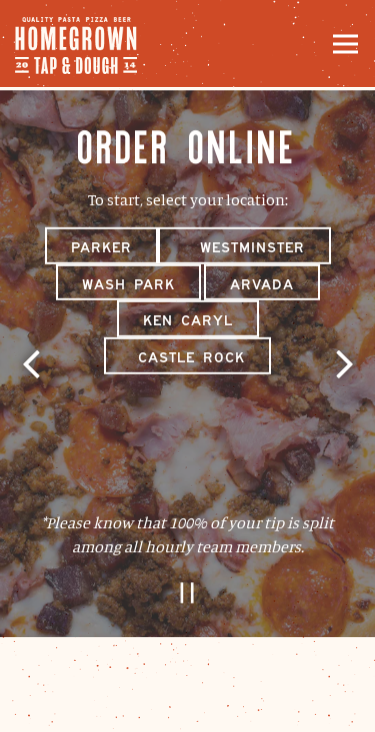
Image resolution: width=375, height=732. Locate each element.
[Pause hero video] (187, 594)
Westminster (244, 248)
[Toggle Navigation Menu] (345, 43)
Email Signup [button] (188, 705)
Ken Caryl (188, 322)
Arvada (262, 285)
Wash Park (128, 285)
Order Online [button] (187, 652)
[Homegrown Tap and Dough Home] (85, 43)
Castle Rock (187, 359)
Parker (101, 248)
